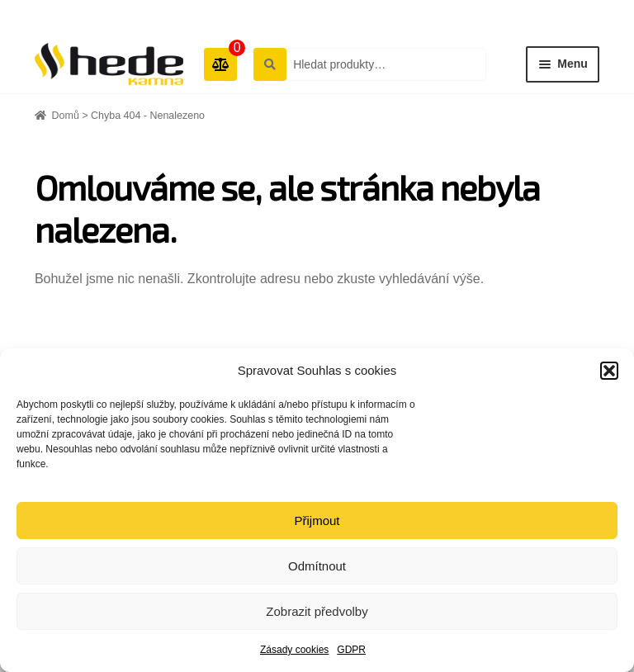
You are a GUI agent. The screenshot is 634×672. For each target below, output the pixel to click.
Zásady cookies (294, 650)
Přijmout (317, 521)
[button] (609, 371)
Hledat (269, 64)
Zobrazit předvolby (317, 611)
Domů (66, 116)
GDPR (351, 650)
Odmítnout (317, 566)
